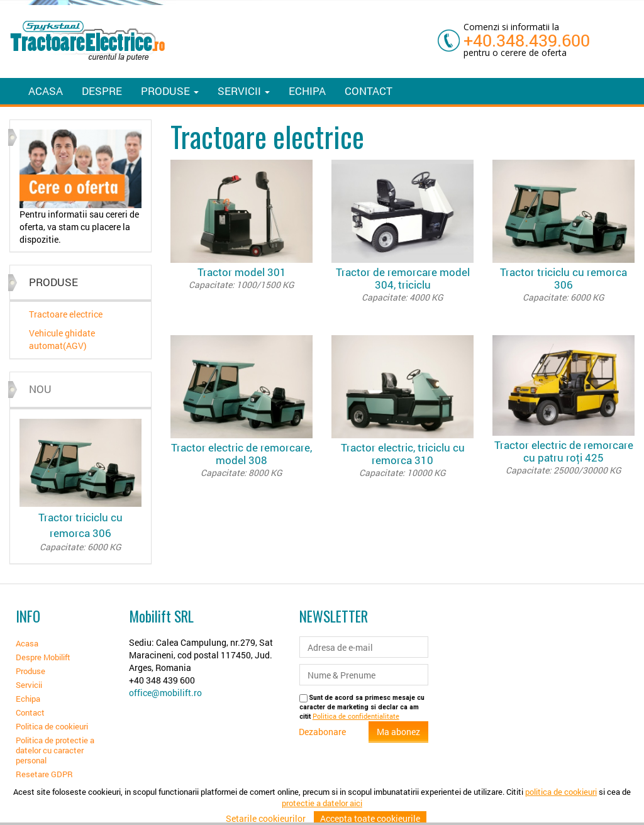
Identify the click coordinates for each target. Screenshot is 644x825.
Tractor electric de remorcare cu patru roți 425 (563, 457)
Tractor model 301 (241, 278)
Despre (102, 91)
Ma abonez (398, 732)
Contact (369, 91)
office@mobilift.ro (165, 693)
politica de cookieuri (561, 810)
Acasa (46, 91)
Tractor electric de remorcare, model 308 (241, 460)
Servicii (29, 685)
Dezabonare (322, 732)
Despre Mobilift (43, 657)
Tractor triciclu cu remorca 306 (80, 532)
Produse (31, 671)
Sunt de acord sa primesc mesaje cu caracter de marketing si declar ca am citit (362, 707)
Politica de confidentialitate (356, 716)
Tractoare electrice (66, 314)
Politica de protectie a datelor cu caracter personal (55, 750)
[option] (80, 188)
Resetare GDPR (44, 774)
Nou (40, 389)
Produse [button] (170, 91)
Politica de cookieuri (52, 726)
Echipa (307, 91)
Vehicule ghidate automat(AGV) (62, 339)
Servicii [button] (244, 91)
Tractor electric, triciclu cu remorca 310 (402, 460)
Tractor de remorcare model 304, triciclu (402, 284)
